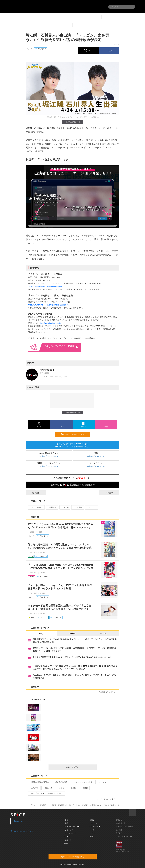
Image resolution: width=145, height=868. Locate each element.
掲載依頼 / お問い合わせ (125, 827)
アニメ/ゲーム (36, 507)
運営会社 (119, 820)
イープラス (31, 805)
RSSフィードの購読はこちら (74, 434)
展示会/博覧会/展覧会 (39, 782)
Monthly (104, 633)
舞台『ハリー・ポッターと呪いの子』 (46, 793)
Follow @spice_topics (49, 456)
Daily (41, 633)
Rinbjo (84, 788)
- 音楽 (66, 820)
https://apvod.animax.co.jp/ (50, 323)
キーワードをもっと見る (107, 799)
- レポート (93, 830)
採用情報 (119, 830)
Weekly (73, 633)
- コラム (92, 833)
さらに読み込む (80, 767)
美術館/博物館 (60, 782)
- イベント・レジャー (72, 827)
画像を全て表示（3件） (72, 122)
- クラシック (68, 830)
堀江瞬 (65, 507)
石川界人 (52, 507)
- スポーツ (68, 840)
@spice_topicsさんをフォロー (23, 831)
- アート (67, 837)
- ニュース (93, 823)
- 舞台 (66, 823)
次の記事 (112, 493)
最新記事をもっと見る (108, 692)
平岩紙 (72, 788)
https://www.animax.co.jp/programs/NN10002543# (49, 305)
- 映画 (66, 843)
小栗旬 (60, 788)
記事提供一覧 (121, 823)
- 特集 (91, 837)
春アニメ (91, 507)
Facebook (19, 821)
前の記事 (33, 493)
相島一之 (48, 788)
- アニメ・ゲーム (70, 833)
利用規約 (119, 833)
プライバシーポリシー (124, 837)
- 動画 (91, 820)
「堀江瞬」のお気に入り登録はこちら (61, 347)
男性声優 (77, 507)
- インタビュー (95, 827)
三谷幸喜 (34, 788)
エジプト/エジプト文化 (82, 782)
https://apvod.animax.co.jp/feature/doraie (45, 286)
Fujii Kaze (102, 782)
